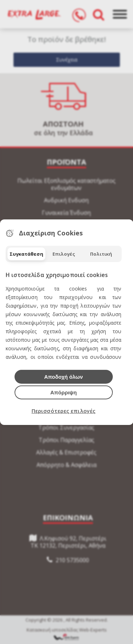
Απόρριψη (64, 392)
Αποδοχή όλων (63, 377)
